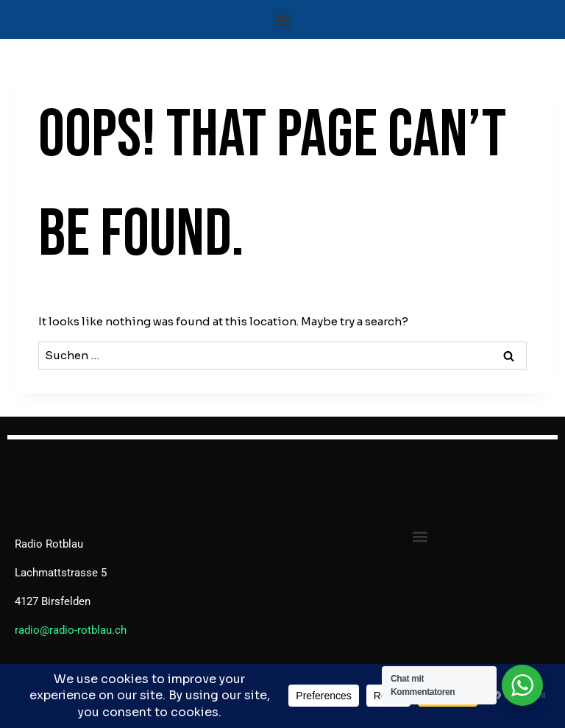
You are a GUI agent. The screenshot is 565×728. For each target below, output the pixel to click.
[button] (283, 20)
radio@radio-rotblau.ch (71, 630)
